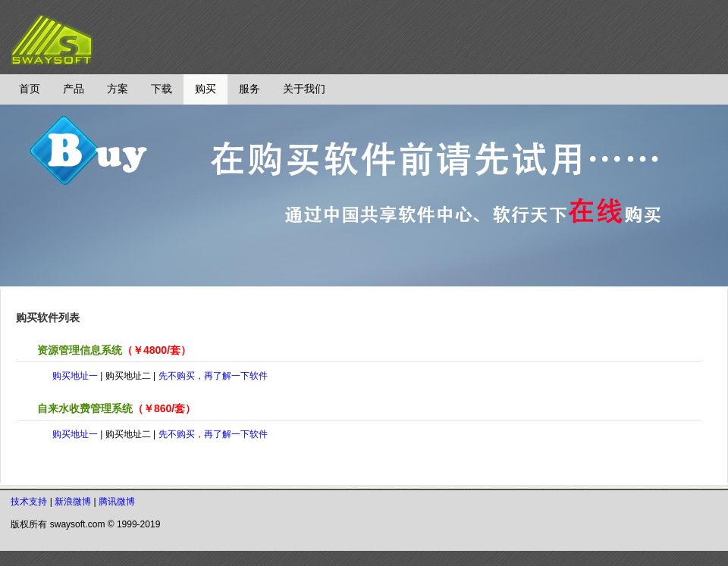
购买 (206, 89)
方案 (118, 89)
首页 (30, 89)
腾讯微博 (117, 502)
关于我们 (304, 89)
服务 (249, 89)
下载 (162, 89)
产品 (74, 89)
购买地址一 (75, 376)
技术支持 (29, 502)
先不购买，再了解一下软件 (213, 376)
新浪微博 (73, 502)
